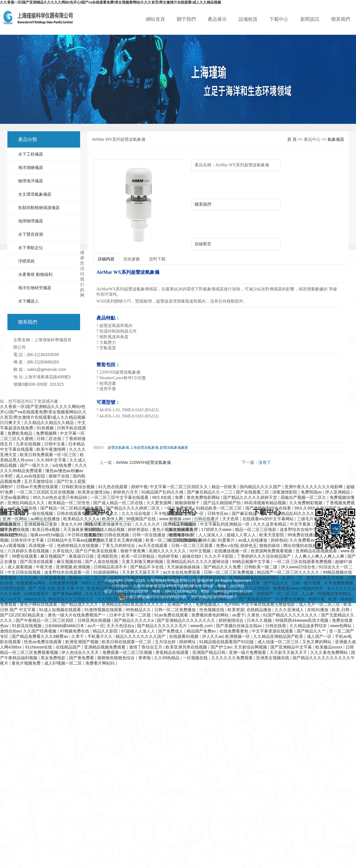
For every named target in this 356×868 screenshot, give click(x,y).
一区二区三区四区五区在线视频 (46, 492)
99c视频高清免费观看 (161, 588)
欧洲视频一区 (238, 636)
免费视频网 (47, 433)
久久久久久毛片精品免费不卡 (113, 594)
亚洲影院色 (108, 556)
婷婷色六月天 (126, 492)
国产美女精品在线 (160, 594)
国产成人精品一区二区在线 (119, 503)
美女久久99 (72, 524)
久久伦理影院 (258, 588)
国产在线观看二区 (253, 492)
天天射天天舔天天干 (141, 572)
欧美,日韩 (341, 610)
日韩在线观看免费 (74, 513)
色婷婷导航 (169, 556)
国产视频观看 (241, 594)
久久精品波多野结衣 (309, 626)
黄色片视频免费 (27, 663)
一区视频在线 (196, 658)
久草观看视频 (53, 578)
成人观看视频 (20, 567)
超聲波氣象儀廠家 (174, 448)
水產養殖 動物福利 (35, 274)
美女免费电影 (54, 658)
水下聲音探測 (31, 234)
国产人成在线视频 (102, 562)
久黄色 (254, 615)
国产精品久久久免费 (223, 567)
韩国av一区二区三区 (88, 578)
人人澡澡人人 (212, 535)
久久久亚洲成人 (290, 610)
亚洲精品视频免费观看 (105, 647)
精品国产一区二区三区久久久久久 (289, 572)
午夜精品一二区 (227, 588)
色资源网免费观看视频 (272, 551)
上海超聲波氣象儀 (144, 448)
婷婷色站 (279, 540)
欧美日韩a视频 (47, 529)
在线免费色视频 (64, 583)
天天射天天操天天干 (289, 652)
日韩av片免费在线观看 (38, 487)
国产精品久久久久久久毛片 (163, 626)
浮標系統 (26, 261)
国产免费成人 (171, 631)
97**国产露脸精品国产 (252, 599)
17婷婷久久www (217, 529)
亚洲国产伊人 (180, 604)
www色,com (202, 626)
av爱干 (239, 615)
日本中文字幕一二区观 (131, 615)
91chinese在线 (39, 647)
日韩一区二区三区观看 (193, 546)
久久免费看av (303, 540)
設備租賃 (248, 19)
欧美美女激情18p (94, 492)
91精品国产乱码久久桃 (163, 492)
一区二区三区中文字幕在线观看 (120, 497)
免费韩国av (312, 492)
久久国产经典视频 (40, 631)
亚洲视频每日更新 (41, 524)
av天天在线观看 (154, 546)
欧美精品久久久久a (82, 519)
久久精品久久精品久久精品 (50, 423)
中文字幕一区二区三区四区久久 (179, 487)
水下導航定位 (31, 248)
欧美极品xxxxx (329, 647)
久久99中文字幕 (52, 460)
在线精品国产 (69, 647)
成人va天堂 (11, 599)
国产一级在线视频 (37, 513)
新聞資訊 (310, 19)
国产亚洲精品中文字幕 (292, 647)
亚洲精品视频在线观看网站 (254, 578)
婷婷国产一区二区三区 (278, 594)
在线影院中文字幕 (159, 583)
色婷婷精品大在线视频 (78, 546)
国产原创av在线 (222, 583)
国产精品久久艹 (312, 631)
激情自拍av (11, 631)
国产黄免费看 (82, 658)
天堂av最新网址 (15, 497)
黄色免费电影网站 (204, 497)
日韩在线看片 (207, 519)
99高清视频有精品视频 (265, 503)
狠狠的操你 (270, 546)
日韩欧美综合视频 (79, 487)
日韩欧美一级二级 (261, 567)
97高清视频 (132, 599)
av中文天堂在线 (23, 508)
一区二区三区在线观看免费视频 (303, 562)
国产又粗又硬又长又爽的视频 (116, 540)
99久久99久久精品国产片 (318, 508)
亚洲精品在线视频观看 (317, 551)
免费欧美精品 (20, 433)
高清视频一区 (42, 546)
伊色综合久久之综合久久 (71, 599)
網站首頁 (155, 19)
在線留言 (203, 244)
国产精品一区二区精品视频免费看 (72, 508)
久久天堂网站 (216, 599)
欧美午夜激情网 (52, 449)
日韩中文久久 (106, 513)
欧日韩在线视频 (115, 535)
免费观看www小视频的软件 (299, 588)
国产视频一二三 (329, 524)
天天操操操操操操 (184, 567)
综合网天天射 (197, 588)
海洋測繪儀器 (31, 167)
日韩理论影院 (13, 588)
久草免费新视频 (339, 583)
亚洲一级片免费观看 (248, 652)
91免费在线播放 (291, 599)
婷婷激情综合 (232, 620)
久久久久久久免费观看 (233, 658)
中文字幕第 (301, 524)
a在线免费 (63, 465)
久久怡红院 (108, 599)
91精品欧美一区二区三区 (219, 508)
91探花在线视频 (27, 626)
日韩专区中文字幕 (28, 540)
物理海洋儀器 (31, 181)
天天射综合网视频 (251, 647)
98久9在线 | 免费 (168, 497)
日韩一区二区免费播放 (176, 610)
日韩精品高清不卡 (111, 567)
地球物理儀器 (31, 221)
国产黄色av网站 (68, 594)
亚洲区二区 (293, 578)
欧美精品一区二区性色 (70, 503)
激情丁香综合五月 (146, 647)
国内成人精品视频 (109, 529)
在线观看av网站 (32, 583)
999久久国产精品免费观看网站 (111, 583)
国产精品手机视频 (180, 524)
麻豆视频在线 (70, 562)
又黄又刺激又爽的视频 (143, 562)
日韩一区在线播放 (150, 535)
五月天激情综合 (39, 481)
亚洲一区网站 (15, 519)
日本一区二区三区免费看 (203, 594)
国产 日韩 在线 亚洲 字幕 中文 (57, 588)
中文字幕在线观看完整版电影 (269, 604)
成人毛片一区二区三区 (320, 604)
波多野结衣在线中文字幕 (303, 529)
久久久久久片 (148, 524)
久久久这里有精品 (270, 524)
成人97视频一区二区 (64, 663)
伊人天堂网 (189, 599)
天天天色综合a (121, 626)
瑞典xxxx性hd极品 (48, 535)
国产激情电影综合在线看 (269, 508)
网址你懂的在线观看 (303, 546)
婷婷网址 (188, 642)
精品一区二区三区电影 (256, 529)
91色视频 (46, 428)
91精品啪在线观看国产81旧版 (227, 642)
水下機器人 (28, 301)
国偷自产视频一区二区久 (304, 497)
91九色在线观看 (113, 487)
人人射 (308, 594)
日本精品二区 (343, 513)
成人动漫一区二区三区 (279, 642)
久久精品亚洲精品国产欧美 (279, 636)
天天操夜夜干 (76, 529)
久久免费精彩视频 (306, 503)
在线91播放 (318, 610)
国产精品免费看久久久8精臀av (40, 636)
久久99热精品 (167, 658)
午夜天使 (45, 567)
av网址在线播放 (46, 519)
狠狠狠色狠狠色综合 (117, 658)
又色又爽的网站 (317, 642)
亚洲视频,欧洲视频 (74, 567)
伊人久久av (213, 636)
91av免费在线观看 (172, 615)
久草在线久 (63, 551)
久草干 (78, 636)
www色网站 (341, 626)
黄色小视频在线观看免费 (176, 529)
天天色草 (231, 519)
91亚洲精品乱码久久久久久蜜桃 (298, 513)
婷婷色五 (249, 546)
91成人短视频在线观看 (60, 610)
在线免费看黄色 (234, 631)
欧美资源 (236, 610)
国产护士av (221, 647)
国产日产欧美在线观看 (97, 551)
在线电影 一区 (183, 535)
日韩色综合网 (191, 583)
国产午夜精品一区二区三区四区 (45, 620)
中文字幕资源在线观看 (273, 631)
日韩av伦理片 (332, 540)
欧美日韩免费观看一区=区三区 (49, 455)
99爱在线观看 (25, 556)
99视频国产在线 (142, 519)
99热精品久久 (139, 610)
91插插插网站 (106, 572)
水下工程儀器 (31, 154)
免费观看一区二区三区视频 (128, 652)
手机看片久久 (101, 636)
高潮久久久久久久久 (168, 551)
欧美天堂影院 (272, 535)
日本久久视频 (260, 620)
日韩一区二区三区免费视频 (229, 572)
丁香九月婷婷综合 (119, 546)
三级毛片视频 (310, 519)
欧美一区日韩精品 (139, 556)
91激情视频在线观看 (104, 610)
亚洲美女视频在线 (273, 658)
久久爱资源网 (160, 503)
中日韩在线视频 (82, 535)
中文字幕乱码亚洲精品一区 (225, 524)
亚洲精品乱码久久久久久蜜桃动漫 (198, 562)
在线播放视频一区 (231, 551)
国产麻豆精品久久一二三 (210, 492)
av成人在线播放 (254, 540)
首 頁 (292, 139)
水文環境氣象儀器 (35, 194)
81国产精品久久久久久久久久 (291, 615)
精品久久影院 (106, 631)
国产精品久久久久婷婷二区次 (133, 508)
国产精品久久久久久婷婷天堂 (251, 497)
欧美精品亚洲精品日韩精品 (113, 588)
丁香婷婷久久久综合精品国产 (264, 556)
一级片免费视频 (178, 508)
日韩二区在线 (50, 439)
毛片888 (232, 604)
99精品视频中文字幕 (252, 562)
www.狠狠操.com (176, 519)
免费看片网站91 (101, 663)
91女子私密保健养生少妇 (109, 524)
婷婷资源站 (139, 529)
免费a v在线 (227, 546)
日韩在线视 (276, 626)
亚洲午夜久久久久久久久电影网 (314, 487)
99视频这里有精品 (335, 594)
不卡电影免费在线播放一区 (179, 513)
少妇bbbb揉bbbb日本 (65, 626)
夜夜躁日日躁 (82, 556)
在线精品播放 (260, 610)
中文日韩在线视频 (25, 572)
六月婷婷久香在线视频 (29, 551)
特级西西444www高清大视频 (303, 620)
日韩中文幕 (55, 444)
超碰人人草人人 (242, 535)
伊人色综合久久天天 (81, 652)
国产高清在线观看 (37, 562)
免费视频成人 (209, 604)
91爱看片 (227, 540)
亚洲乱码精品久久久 (27, 503)
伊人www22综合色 (299, 567)
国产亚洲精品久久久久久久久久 (187, 620)
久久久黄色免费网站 (330, 652)
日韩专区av (218, 513)
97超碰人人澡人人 (138, 631)
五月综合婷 (166, 642)
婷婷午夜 (139, 487)
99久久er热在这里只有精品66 (60, 497)
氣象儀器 (336, 139)
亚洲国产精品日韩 (209, 652)
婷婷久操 (207, 540)
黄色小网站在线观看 (39, 604)
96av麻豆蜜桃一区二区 (176, 578)
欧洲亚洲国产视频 (82, 642)
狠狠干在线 (60, 476)
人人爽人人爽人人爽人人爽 (320, 556)
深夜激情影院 (285, 492)
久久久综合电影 (137, 513)
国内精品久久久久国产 (261, 487)
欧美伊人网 (113, 519)
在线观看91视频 (184, 636)
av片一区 (96, 626)
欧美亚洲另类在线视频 (187, 647)
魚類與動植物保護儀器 (39, 208)
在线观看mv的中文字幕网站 (269, 519)
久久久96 (29, 578)
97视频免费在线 (75, 631)
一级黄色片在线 (161, 599)
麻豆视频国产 (53, 556)
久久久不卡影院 (220, 556)
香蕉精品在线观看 (173, 652)
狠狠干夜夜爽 (133, 551)
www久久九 (35, 599)
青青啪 (145, 658)
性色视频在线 (212, 610)
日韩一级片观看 (307, 583)
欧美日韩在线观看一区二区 (127, 642)
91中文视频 (201, 551)
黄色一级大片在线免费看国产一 (77, 615)
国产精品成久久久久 (80, 604)
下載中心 (279, 19)
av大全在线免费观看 (182, 572)
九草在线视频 (29, 444)
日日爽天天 (11, 423)
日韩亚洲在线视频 (95, 620)
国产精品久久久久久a (134, 620)
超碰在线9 (192, 556)
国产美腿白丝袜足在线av (240, 626)
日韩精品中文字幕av (67, 540)
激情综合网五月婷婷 (325, 578)
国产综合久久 (276, 583)
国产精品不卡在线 (147, 567)
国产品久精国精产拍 (223, 503)
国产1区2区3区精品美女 (23, 615)
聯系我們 (341, 19)
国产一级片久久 (35, 465)
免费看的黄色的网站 (211, 615)
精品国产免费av (202, 631)
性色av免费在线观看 (43, 642)
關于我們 (186, 19)
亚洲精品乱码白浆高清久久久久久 (133, 604)
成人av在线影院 (31, 476)
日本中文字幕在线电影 (131, 578)
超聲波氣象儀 (118, 448)
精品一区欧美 (225, 487)
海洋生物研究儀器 (35, 288)
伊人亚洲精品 (338, 492)
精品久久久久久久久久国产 (141, 636)
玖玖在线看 (250, 583)
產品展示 (217, 19)
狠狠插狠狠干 (188, 503)
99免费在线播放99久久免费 (313, 535)
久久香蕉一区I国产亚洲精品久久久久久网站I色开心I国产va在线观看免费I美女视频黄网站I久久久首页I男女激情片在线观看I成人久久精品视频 (111, 2)
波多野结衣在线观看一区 (68, 572)
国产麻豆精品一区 (249, 513)
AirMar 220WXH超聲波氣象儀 (143, 462)
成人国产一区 (320, 636)
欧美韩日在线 (213, 578)
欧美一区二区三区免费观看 (171, 540)
